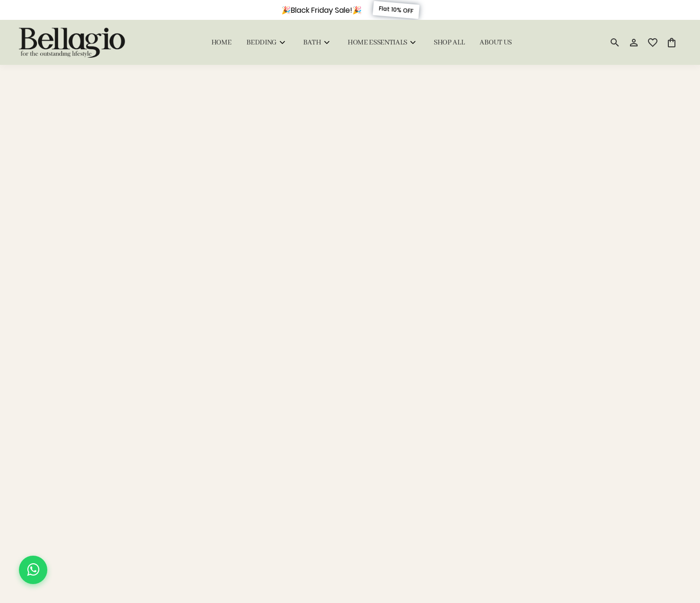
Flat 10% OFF (396, 10)
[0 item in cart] (672, 43)
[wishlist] (653, 43)
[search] (615, 43)
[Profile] (634, 43)
